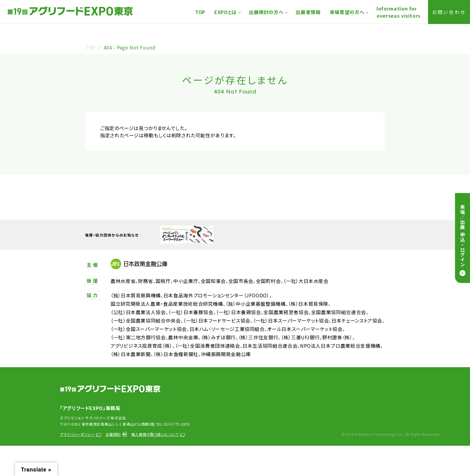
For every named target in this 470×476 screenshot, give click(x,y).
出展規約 (116, 434)
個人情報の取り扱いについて (158, 434)
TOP (200, 12)
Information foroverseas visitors (399, 12)
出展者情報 (308, 12)
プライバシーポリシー (80, 434)
